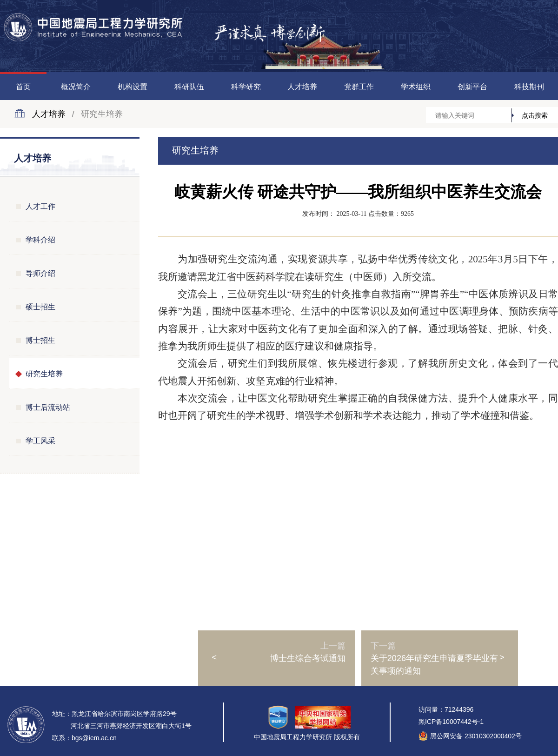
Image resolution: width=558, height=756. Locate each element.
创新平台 (472, 87)
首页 (23, 87)
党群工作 (359, 87)
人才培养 (302, 87)
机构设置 (133, 87)
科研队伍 (189, 87)
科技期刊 (529, 87)
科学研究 (246, 87)
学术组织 (416, 87)
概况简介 (76, 87)
